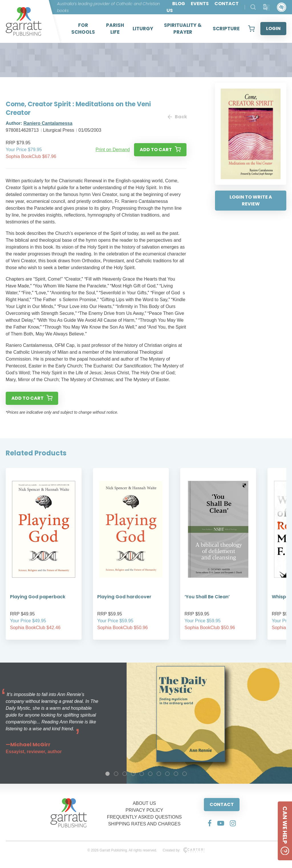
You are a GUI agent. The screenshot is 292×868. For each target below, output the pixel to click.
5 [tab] (142, 774)
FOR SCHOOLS (83, 29)
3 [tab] (125, 774)
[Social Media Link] (210, 823)
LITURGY (143, 29)
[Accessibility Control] (282, 7)
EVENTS (200, 4)
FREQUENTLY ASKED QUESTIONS (144, 817)
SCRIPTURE (226, 29)
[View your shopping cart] (251, 29)
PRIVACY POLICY (144, 810)
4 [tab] (133, 774)
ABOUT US (144, 803)
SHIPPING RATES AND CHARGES (144, 824)
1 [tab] (108, 774)
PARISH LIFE (115, 29)
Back (177, 117)
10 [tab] (184, 774)
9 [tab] (176, 774)
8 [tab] (167, 774)
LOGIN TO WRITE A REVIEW (251, 200)
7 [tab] (159, 774)
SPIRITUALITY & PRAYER (183, 29)
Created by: (183, 850)
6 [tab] (150, 774)
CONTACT (222, 804)
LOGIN (273, 28)
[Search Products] (253, 7)
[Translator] (266, 7)
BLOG (179, 4)
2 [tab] (116, 774)
